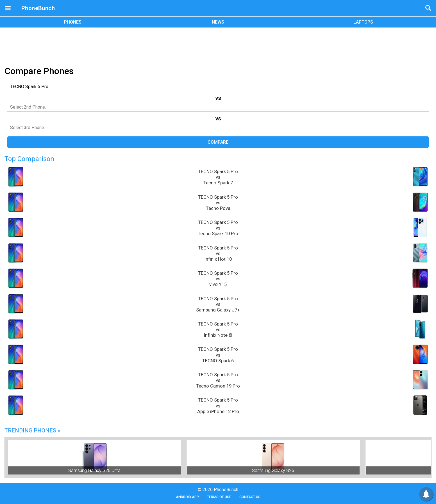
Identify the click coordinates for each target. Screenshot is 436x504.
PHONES (73, 22)
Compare (218, 142)
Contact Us (250, 497)
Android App (187, 497)
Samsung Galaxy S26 (273, 470)
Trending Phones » (32, 430)
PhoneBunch (38, 8)
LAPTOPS (363, 22)
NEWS (218, 22)
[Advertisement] (218, 46)
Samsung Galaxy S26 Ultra (94, 470)
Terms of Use (219, 497)
